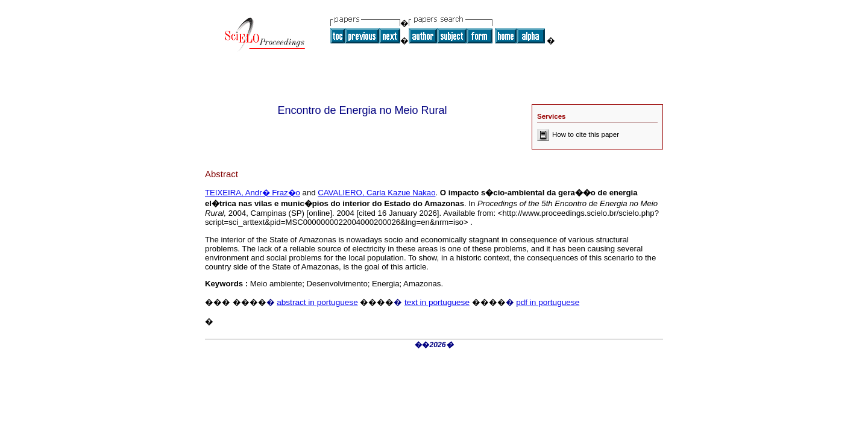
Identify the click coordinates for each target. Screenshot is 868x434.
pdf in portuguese (548, 302)
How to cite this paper (578, 134)
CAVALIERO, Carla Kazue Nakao (376, 193)
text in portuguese (437, 302)
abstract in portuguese (317, 302)
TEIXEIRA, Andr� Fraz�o (253, 193)
